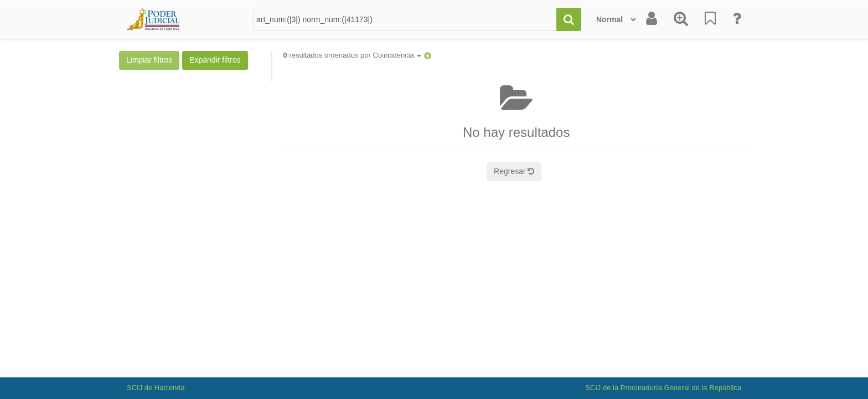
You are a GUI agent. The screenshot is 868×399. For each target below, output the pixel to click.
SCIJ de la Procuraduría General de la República (663, 388)
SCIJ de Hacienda (156, 388)
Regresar (514, 171)
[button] (428, 55)
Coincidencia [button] (397, 55)
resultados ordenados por (353, 55)
